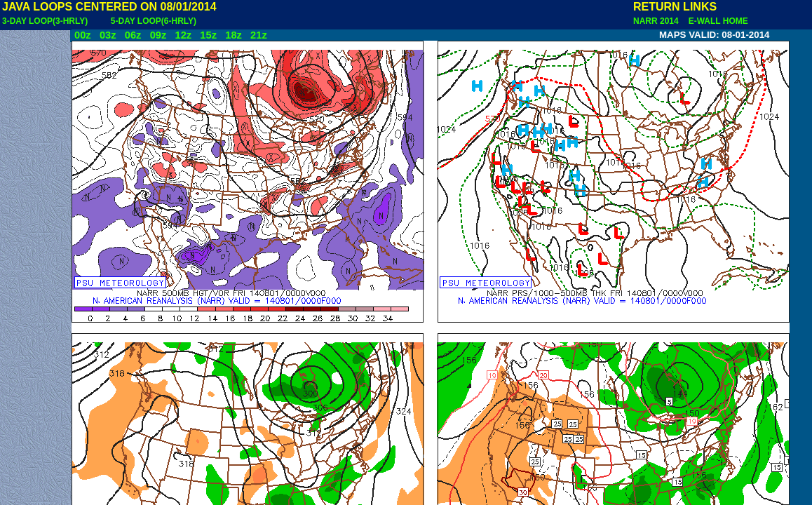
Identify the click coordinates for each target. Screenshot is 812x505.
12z (183, 35)
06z (133, 35)
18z (234, 35)
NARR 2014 (657, 21)
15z (208, 35)
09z (158, 35)
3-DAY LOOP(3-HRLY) (45, 21)
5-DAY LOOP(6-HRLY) (154, 21)
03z (108, 35)
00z (83, 35)
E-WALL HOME (716, 21)
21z (259, 35)
